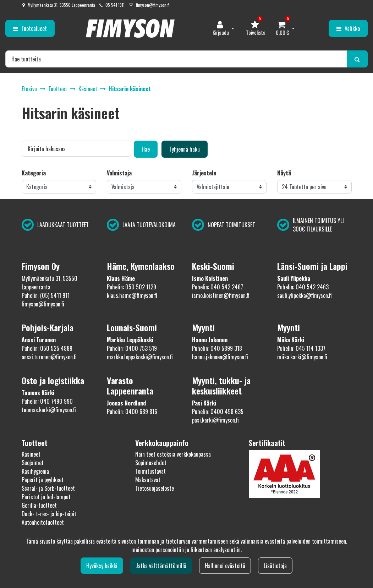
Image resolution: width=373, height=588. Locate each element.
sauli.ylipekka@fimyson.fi (305, 295)
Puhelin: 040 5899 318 (217, 348)
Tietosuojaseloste (155, 488)
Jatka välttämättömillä (161, 566)
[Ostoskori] (283, 28)
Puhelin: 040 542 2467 (218, 287)
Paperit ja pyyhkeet (43, 480)
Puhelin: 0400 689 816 (132, 412)
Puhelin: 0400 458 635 (218, 412)
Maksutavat (148, 480)
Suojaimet (33, 463)
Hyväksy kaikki (102, 566)
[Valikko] (348, 28)
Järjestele (204, 173)
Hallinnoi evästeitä (225, 566)
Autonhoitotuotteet (43, 522)
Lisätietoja (275, 566)
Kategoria (34, 173)
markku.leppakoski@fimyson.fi (140, 357)
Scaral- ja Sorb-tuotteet (48, 488)
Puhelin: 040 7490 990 (47, 401)
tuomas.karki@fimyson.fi (49, 410)
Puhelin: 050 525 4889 (47, 348)
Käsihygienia (35, 471)
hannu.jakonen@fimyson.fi (220, 357)
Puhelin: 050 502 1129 (131, 287)
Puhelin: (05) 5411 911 (46, 295)
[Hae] (176, 59)
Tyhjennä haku (185, 149)
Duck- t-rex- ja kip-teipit (49, 514)
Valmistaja (119, 173)
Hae (146, 149)
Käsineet (31, 454)
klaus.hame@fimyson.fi (132, 295)
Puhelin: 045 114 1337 (301, 348)
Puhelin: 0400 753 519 (132, 348)
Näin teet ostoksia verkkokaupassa (173, 454)
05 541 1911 (115, 5)
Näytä (284, 173)
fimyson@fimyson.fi (153, 5)
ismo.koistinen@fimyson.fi (221, 295)
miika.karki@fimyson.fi (302, 357)
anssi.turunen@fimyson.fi (49, 357)
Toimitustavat (150, 471)
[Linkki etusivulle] (130, 28)
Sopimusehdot (151, 463)
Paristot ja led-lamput (46, 497)
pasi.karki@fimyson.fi (215, 420)
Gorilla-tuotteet (39, 505)
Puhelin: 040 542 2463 (303, 287)
